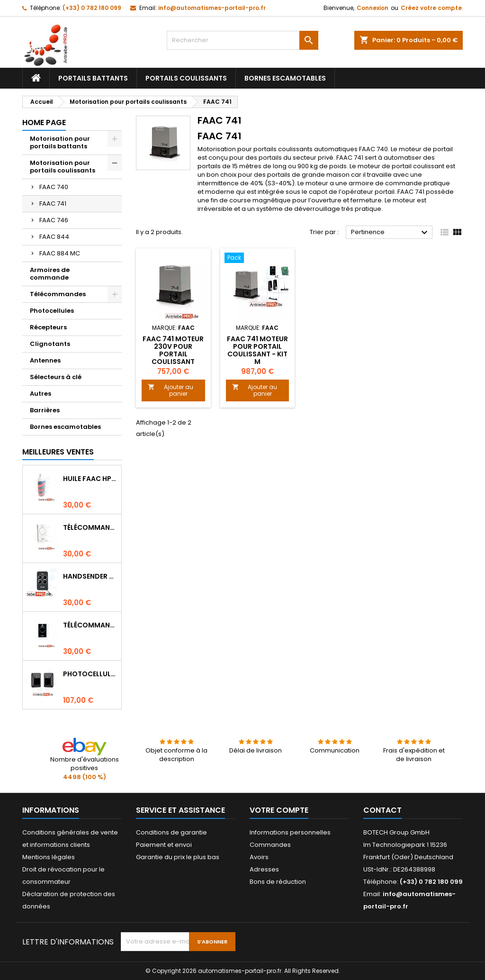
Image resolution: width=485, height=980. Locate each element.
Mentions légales (49, 857)
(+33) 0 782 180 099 (92, 8)
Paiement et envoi (164, 845)
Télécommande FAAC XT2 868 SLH (90, 527)
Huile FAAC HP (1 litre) (90, 479)
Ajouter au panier (171, 390)
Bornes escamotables (285, 78)
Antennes (45, 360)
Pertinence (391, 233)
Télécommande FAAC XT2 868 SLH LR (90, 625)
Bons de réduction (278, 882)
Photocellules (52, 311)
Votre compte (279, 810)
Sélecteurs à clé (56, 377)
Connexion (373, 8)
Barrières (45, 410)
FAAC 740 (54, 187)
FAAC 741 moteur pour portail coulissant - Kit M (257, 350)
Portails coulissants (186, 78)
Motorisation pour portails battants (60, 142)
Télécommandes (58, 294)
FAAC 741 (53, 204)
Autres (40, 394)
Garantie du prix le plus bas (178, 857)
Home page (44, 122)
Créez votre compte (431, 8)
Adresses (264, 869)
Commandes (270, 845)
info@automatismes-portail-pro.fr (212, 8)
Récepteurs (48, 327)
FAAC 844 (54, 237)
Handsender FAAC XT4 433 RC (90, 576)
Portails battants (93, 78)
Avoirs (259, 857)
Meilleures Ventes (58, 452)
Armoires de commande (50, 274)
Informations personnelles (290, 832)
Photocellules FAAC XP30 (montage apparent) (90, 674)
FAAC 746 (54, 220)
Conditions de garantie (171, 832)
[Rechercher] (242, 40)
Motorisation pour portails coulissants (63, 167)
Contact (382, 810)
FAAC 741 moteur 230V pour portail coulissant (173, 350)
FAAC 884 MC (60, 253)
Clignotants (50, 344)
